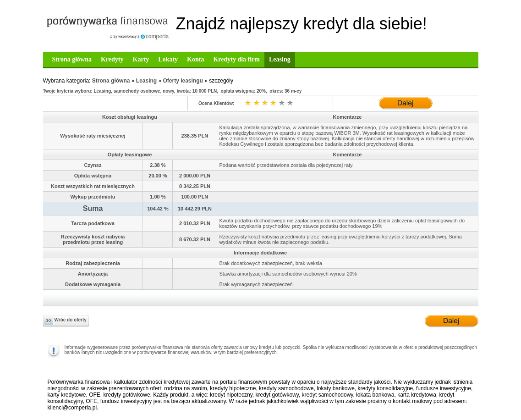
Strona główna (72, 59)
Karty (141, 59)
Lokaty (168, 59)
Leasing (280, 59)
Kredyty (112, 59)
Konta (195, 59)
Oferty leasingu (183, 81)
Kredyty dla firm (236, 59)
